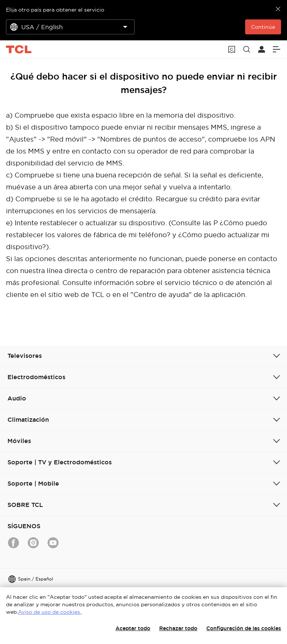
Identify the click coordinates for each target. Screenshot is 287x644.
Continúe (263, 27)
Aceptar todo (133, 628)
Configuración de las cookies (244, 628)
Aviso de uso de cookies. (50, 612)
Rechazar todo (178, 628)
